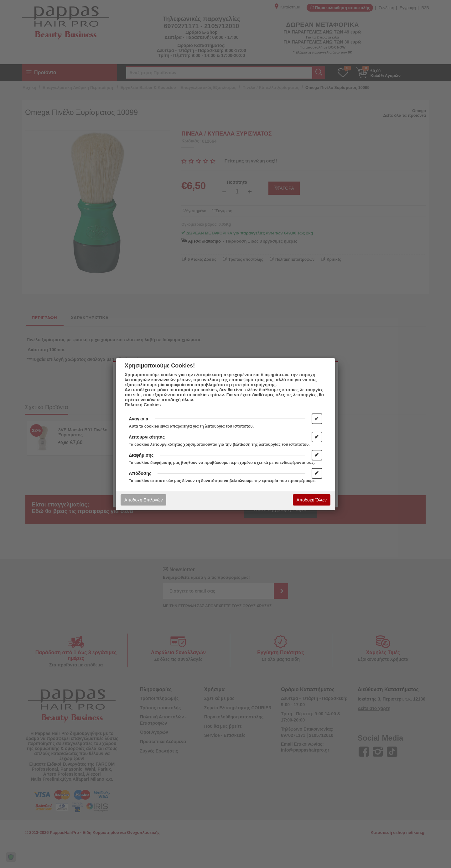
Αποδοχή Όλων (312, 500)
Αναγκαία (138, 419)
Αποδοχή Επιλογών (143, 500)
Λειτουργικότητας (147, 437)
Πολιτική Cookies (143, 405)
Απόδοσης (140, 473)
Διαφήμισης (141, 455)
